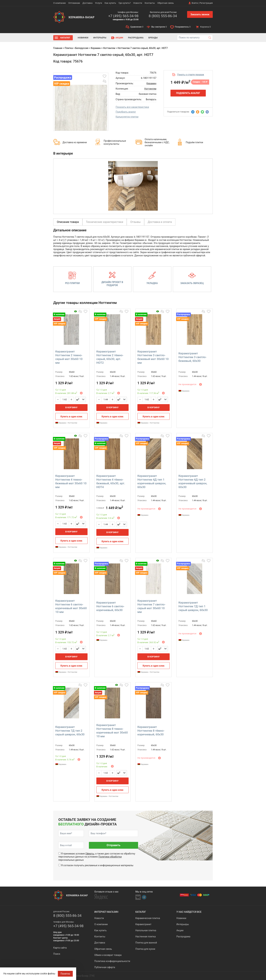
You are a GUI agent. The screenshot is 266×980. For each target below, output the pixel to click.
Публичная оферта (105, 967)
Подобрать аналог (126, 112)
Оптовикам (74, 3)
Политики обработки (110, 857)
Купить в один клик (72, 417)
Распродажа (136, 38)
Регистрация (206, 3)
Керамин (96, 48)
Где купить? (125, 3)
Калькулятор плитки (127, 117)
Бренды (153, 38)
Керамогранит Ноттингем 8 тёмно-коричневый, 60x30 (151, 731)
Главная (58, 48)
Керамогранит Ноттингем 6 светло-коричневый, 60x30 (110, 606)
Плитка (69, 48)
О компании (59, 3)
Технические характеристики (105, 222)
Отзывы (135, 222)
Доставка (87, 3)
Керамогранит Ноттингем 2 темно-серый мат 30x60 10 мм (69, 357)
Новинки (83, 38)
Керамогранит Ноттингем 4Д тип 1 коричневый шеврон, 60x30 (152, 481)
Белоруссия (82, 48)
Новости (138, 3)
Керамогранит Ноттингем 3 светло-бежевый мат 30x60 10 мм (153, 357)
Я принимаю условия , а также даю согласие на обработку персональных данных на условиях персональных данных (97, 857)
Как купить (110, 3)
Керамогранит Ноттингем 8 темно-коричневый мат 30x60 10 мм (112, 731)
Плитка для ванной (146, 943)
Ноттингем (109, 48)
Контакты (150, 3)
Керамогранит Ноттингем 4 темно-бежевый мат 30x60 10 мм (71, 481)
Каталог (65, 38)
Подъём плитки (194, 142)
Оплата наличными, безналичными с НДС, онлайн (157, 142)
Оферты (90, 854)
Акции (119, 38)
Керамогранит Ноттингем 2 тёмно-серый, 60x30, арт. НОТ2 (110, 357)
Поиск (57, 954)
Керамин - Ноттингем (66, 423)
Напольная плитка (146, 930)
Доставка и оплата (160, 222)
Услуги (98, 3)
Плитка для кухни (145, 949)
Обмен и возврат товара (108, 955)
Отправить (113, 845)
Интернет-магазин (106, 912)
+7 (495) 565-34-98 (123, 16)
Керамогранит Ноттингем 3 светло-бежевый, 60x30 (192, 357)
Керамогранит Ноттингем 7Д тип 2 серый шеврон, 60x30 (70, 731)
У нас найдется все (189, 912)
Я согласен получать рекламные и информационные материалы (97, 865)
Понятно (65, 974)
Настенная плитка (146, 937)
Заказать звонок (200, 14)
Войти (195, 3)
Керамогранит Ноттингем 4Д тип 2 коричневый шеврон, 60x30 (193, 481)
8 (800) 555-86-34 (163, 16)
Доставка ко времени (75, 142)
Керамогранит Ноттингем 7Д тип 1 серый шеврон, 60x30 (193, 606)
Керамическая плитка (148, 918)
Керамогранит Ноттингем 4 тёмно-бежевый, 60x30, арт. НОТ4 (111, 481)
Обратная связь (166, 3)
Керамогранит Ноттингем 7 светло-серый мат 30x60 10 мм (151, 606)
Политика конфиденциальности (112, 961)
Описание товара (68, 222)
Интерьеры (100, 38)
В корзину (71, 407)
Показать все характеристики (132, 107)
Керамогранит (143, 924)
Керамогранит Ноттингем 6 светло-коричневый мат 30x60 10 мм (71, 606)
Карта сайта (60, 948)
